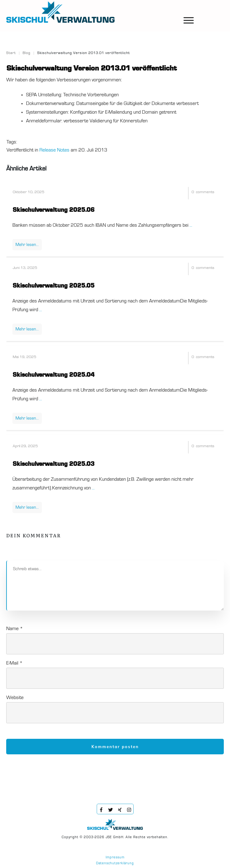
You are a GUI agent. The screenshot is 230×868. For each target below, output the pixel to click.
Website (15, 698)
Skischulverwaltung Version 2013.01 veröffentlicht (92, 69)
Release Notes (54, 150)
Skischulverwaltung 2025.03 (54, 464)
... (191, 225)
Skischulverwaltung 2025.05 (54, 286)
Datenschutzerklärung (115, 863)
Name (15, 629)
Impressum (115, 858)
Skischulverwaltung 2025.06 (54, 210)
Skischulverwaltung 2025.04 (54, 375)
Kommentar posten (115, 747)
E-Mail (14, 663)
